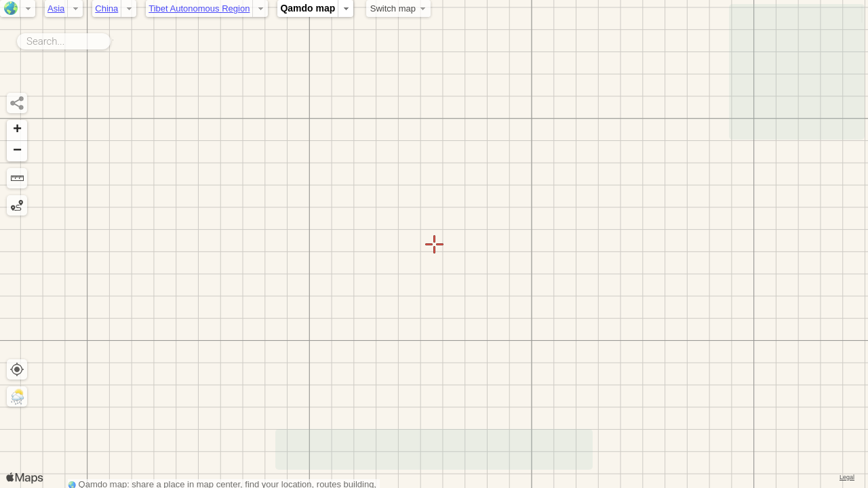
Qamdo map (308, 8)
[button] (17, 130)
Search (113, 39)
